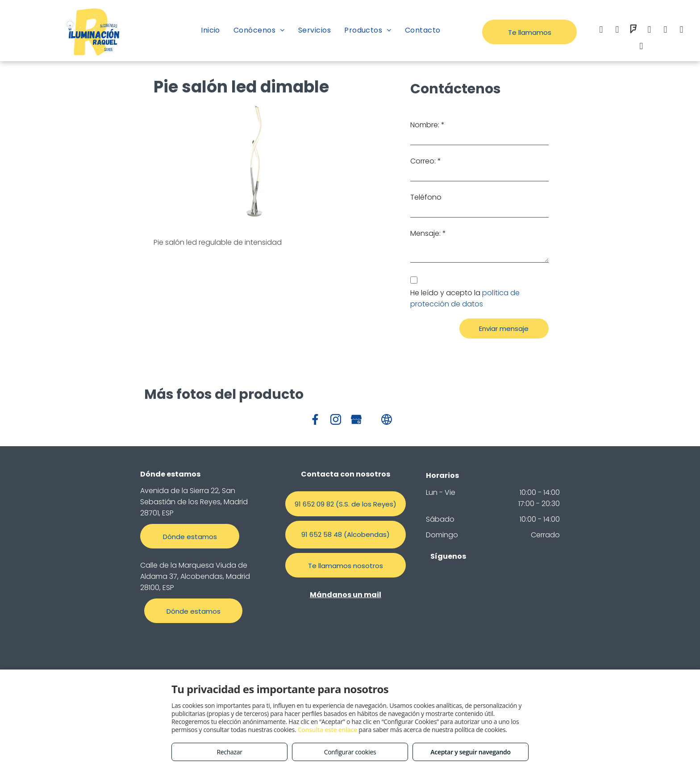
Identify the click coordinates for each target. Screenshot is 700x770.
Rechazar (229, 752)
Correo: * (426, 161)
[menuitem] (210, 30)
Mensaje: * (428, 233)
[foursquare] (633, 31)
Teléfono (426, 197)
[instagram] (617, 31)
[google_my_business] (681, 31)
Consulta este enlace (327, 730)
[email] (649, 31)
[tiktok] (641, 47)
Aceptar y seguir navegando (470, 752)
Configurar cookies (350, 752)
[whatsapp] (665, 31)
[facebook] (601, 31)
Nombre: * (427, 125)
